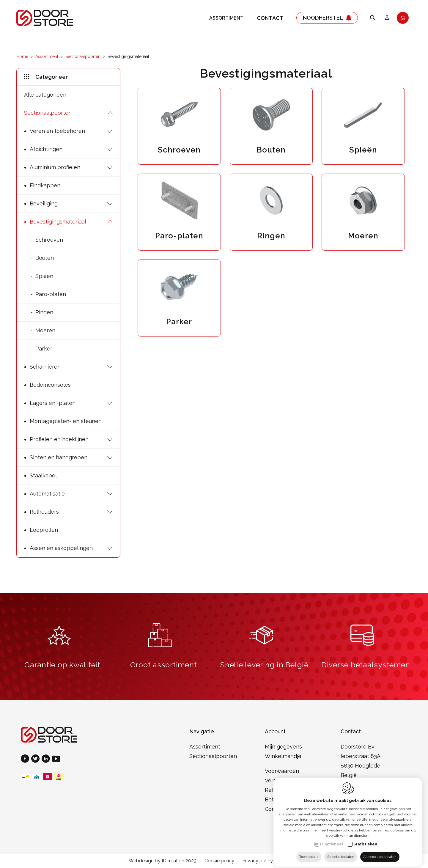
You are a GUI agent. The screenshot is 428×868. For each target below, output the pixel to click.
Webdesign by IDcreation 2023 (163, 861)
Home (22, 56)
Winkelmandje (283, 756)
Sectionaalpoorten (83, 56)
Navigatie (202, 731)
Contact (270, 18)
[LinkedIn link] (47, 759)
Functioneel (332, 840)
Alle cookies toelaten (380, 852)
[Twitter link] (36, 759)
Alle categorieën (45, 95)
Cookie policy (219, 861)
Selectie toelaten (341, 852)
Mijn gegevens (283, 747)
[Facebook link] (26, 759)
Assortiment (226, 18)
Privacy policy (258, 861)
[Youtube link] (56, 759)
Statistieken (365, 840)
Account (275, 731)
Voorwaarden (282, 771)
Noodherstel (327, 18)
